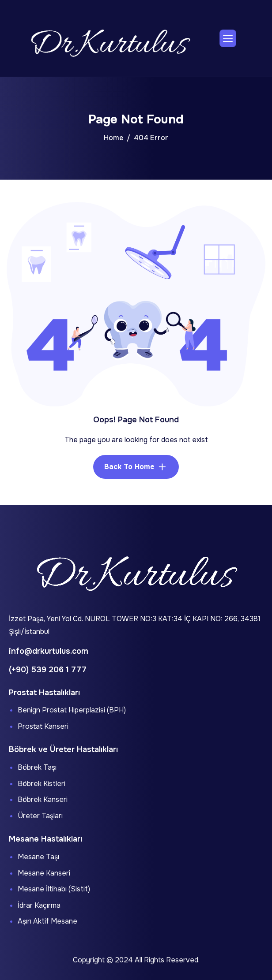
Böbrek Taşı (37, 767)
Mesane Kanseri (44, 873)
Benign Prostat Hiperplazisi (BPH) (72, 710)
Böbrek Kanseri (43, 799)
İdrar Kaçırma (39, 905)
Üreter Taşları (40, 816)
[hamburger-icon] (228, 38)
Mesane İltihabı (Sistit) (54, 889)
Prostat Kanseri (43, 726)
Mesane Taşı (38, 857)
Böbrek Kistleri (42, 784)
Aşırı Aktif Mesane (47, 921)
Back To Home (129, 467)
